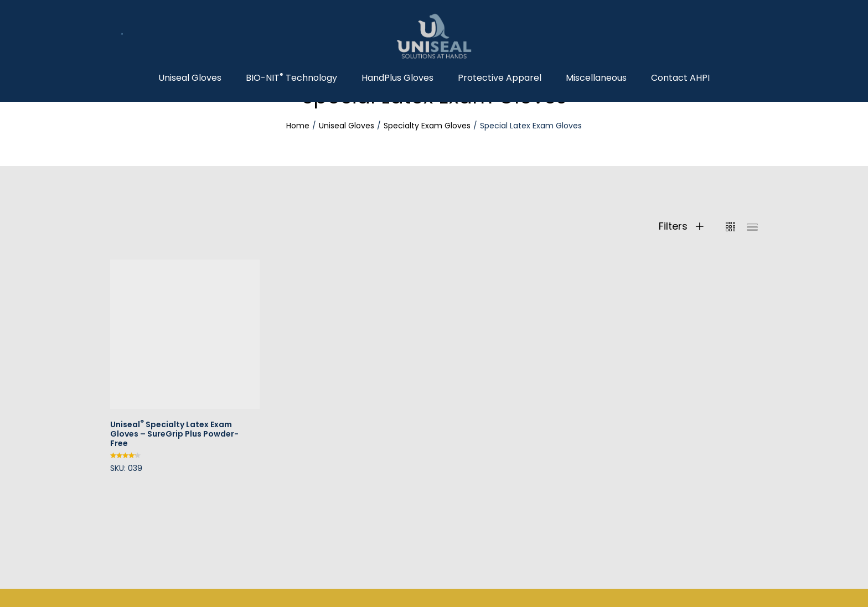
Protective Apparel (500, 78)
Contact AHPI (680, 78)
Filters (681, 226)
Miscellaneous (596, 78)
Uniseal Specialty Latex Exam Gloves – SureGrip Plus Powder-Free (174, 434)
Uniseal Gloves (190, 78)
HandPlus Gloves (397, 78)
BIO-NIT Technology (291, 78)
